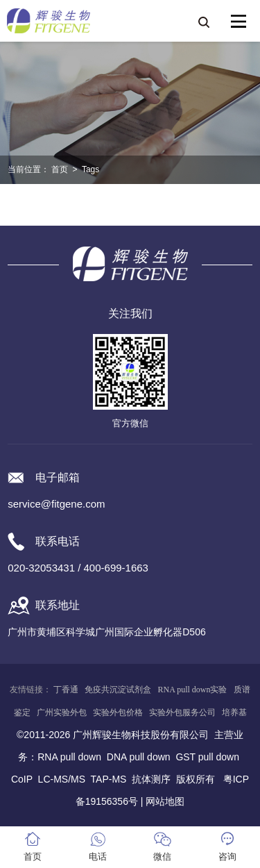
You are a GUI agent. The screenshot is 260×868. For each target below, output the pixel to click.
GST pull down (207, 757)
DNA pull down (139, 757)
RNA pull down (69, 757)
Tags (90, 169)
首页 (60, 169)
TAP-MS (109, 779)
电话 (98, 857)
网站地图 (165, 801)
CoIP (22, 779)
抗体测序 (151, 779)
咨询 (227, 857)
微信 (162, 857)
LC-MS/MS (62, 779)
